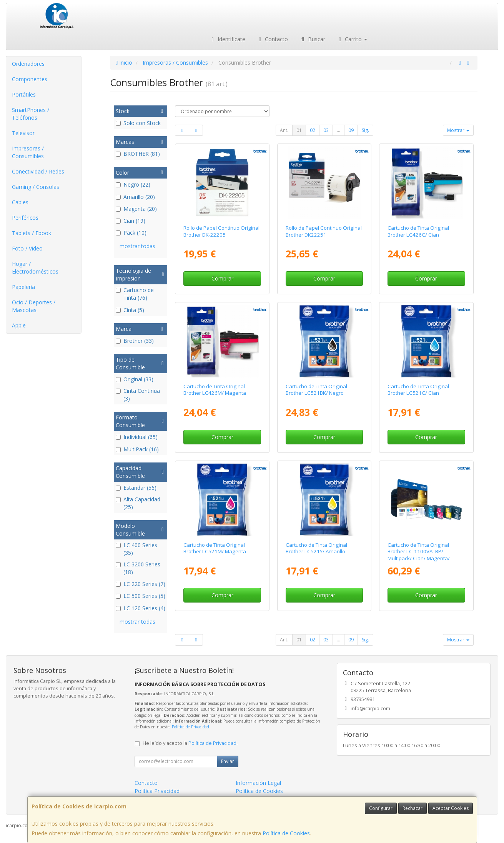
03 (326, 130)
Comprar (222, 278)
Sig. (365, 130)
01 (299, 130)
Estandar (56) (136, 488)
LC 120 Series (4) (141, 608)
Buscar (312, 39)
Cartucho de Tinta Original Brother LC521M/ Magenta (215, 548)
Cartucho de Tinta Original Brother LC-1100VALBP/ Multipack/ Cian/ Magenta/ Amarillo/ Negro (419, 555)
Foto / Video (27, 248)
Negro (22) (133, 184)
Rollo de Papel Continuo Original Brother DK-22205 (221, 231)
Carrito (352, 39)
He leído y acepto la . (190, 743)
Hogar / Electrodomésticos (35, 268)
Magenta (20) (136, 209)
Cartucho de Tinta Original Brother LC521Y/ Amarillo (316, 548)
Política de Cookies (286, 833)
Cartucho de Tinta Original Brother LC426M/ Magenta (215, 390)
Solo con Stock (138, 123)
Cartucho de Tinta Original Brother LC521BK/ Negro (316, 390)
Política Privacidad (157, 791)
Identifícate (227, 39)
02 (313, 130)
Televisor (23, 133)
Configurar (381, 808)
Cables (20, 202)
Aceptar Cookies (451, 808)
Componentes (30, 79)
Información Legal (258, 783)
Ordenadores (28, 64)
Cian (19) (131, 221)
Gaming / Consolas (36, 187)
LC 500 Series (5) (141, 596)
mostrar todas (137, 246)
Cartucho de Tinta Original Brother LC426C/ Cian (418, 231)
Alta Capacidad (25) (138, 503)
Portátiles (24, 94)
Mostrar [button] (458, 130)
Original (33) (135, 379)
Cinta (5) (130, 310)
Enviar (228, 761)
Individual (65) (137, 437)
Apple (19, 325)
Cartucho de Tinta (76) (135, 294)
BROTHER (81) (138, 154)
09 (351, 130)
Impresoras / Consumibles (28, 152)
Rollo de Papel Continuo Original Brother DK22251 (324, 231)
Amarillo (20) (135, 197)
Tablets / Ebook (32, 233)
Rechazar (413, 808)
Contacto (273, 39)
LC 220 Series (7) (141, 584)
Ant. (284, 130)
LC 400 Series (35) (136, 549)
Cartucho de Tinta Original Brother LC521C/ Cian (418, 390)
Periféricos (25, 218)
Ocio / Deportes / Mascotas (34, 306)
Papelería (23, 287)
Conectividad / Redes (38, 171)
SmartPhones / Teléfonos (31, 114)
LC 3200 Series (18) (138, 568)
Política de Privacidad (190, 727)
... (338, 130)
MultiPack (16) (137, 449)
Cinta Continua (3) (138, 395)
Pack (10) (131, 233)
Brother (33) (135, 341)
